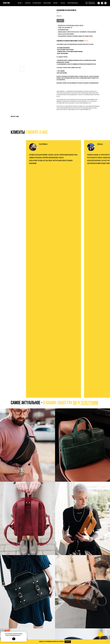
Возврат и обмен (47, 3)
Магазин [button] (20, 3)
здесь (21, 635)
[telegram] (102, 3)
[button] (68, 642)
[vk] (99, 3)
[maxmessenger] (105, 3)
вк (75, 403)
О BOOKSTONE (28, 3)
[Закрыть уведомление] (26, 633)
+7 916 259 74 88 (91, 4)
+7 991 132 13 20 (91, 2)
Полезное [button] (55, 3)
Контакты (63, 3)
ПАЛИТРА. (86, 41)
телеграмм (89, 403)
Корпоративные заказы (73, 3)
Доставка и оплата (37, 3)
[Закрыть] (108, 642)
